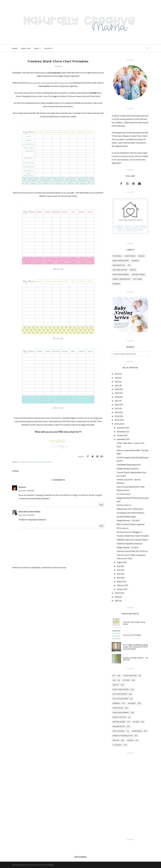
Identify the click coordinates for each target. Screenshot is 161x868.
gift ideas (138, 279)
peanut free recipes (121, 279)
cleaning (116, 284)
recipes (141, 256)
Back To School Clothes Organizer (131, 524)
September (121, 439)
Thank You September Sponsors (130, 544)
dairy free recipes (121, 261)
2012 (117, 420)
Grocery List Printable (132, 635)
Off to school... (123, 528)
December (121, 428)
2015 (117, 408)
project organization (123, 736)
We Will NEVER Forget (126, 517)
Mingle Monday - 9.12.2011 (128, 520)
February (121, 585)
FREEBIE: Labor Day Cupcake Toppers (132, 540)
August (120, 562)
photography (119, 731)
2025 (117, 374)
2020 (117, 389)
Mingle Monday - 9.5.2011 (128, 547)
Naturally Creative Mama (29, 512)
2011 (117, 424)
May (119, 574)
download (58, 269)
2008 (117, 597)
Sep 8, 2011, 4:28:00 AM (26, 491)
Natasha (22, 487)
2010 (117, 593)
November (121, 432)
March (119, 581)
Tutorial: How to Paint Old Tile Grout (132, 551)
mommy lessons (119, 717)
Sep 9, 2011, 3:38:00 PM (26, 515)
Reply (101, 505)
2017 (117, 401)
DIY (129, 265)
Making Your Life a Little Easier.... (130, 509)
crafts (133, 270)
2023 (117, 378)
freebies (23, 462)
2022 (117, 382)
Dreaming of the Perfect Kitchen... (131, 513)
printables (47, 462)
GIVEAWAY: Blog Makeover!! (129, 465)
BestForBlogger (49, 865)
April (119, 578)
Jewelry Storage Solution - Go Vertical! (135, 659)
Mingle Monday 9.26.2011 (128, 469)
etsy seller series (121, 699)
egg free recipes (120, 270)
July (118, 566)
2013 (117, 416)
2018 (117, 397)
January (120, 589)
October (120, 435)
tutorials (117, 256)
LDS (114, 680)
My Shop (127, 680)
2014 (117, 412)
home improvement (121, 275)
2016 (117, 405)
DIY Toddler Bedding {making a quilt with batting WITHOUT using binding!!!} (135, 647)
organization (34, 462)
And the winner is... (124, 505)
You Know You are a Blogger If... (130, 532)
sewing (130, 740)
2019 (117, 393)
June (119, 570)
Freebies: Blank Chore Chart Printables (133, 536)
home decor (130, 256)
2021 (117, 385)
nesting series (138, 275)
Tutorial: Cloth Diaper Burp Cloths (134, 623)
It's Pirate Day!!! (124, 494)
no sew (136, 722)
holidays (132, 703)
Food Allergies (130, 676)
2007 (117, 601)
